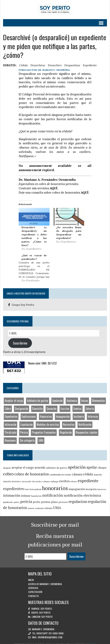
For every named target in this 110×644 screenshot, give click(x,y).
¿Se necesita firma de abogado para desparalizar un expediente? (69, 229)
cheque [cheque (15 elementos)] (102, 463)
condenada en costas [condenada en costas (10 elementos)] (60, 470)
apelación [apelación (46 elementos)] (76, 463)
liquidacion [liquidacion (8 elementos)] (36, 492)
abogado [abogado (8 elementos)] (7, 464)
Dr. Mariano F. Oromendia (54, 70)
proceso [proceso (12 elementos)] (63, 498)
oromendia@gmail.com (50, 633)
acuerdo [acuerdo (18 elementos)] (40, 463)
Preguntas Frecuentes (43, 428)
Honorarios (45, 412)
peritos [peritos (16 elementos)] (45, 498)
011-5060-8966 (56, 629)
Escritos (65, 404)
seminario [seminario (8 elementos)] (39, 504)
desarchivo (54, 65)
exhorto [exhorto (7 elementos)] (73, 477)
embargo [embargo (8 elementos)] (54, 477)
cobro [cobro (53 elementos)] (8, 470)
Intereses (93, 412)
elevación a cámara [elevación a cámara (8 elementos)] (40, 477)
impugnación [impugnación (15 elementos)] (76, 485)
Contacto (33, 592)
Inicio (31, 576)
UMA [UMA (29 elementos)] (57, 504)
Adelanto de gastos (37, 396)
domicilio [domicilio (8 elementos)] (97, 470)
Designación (21, 404)
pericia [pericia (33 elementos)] (26, 497)
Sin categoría (27, 436)
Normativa (68, 420)
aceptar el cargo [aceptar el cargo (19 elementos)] (22, 463)
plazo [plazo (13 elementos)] (54, 498)
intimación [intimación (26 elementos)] (11, 491)
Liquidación (26, 420)
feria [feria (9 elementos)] (26, 485)
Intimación (10, 420)
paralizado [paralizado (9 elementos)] (8, 498)
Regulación (65, 428)
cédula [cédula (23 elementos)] (88, 470)
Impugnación (62, 412)
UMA (41, 436)
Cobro (7, 404)
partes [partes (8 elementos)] (16, 498)
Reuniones (10, 436)
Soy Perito (46, 604)
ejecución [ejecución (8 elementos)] (26, 477)
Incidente (78, 412)
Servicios (33, 584)
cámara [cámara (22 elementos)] (77, 470)
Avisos (84, 396)
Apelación (57, 396)
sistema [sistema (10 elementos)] (48, 504)
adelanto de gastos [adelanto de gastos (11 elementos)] (56, 464)
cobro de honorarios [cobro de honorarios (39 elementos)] (31, 470)
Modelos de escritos (47, 420)
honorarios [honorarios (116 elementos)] (55, 484)
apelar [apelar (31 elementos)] (91, 463)
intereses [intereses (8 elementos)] (101, 485)
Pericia (24, 428)
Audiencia (72, 396)
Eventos (77, 404)
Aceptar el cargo (13, 396)
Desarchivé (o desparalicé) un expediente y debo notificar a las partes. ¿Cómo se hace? (34, 232)
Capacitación (35, 588)
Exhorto (89, 404)
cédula (23, 65)
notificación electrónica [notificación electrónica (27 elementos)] (82, 491)
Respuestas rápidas (86, 428)
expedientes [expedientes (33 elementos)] (13, 485)
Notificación (85, 420)
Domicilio (37, 404)
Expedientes (11, 412)
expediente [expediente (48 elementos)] (88, 476)
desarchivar (38, 65)
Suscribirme (20, 339)
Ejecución (51, 404)
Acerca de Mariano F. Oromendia (45, 580)
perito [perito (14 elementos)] (36, 498)
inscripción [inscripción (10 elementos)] (91, 485)
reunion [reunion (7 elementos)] (31, 504)
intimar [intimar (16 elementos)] (25, 491)
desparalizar (72, 65)
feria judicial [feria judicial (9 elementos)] (35, 485)
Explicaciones (28, 412)
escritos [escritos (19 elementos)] (64, 477)
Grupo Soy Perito (23, 301)
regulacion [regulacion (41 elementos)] (77, 497)
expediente (89, 65)
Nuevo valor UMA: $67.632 (42, 359)
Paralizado (10, 428)
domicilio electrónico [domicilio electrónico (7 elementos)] (12, 477)
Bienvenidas (98, 396)
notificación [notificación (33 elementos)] (52, 491)
